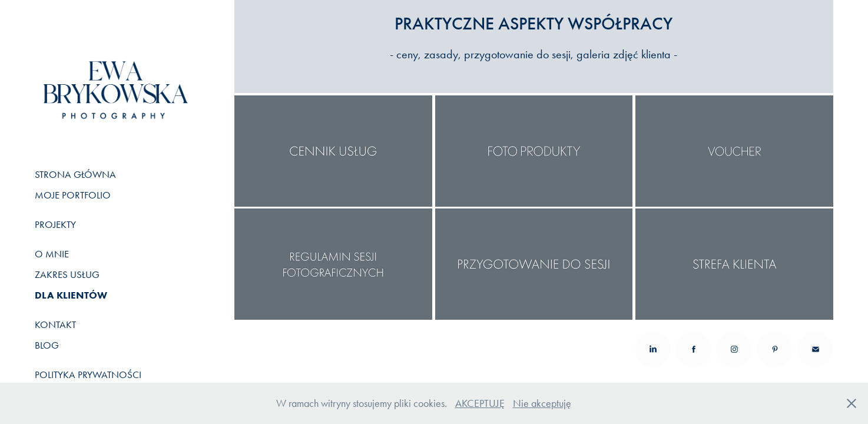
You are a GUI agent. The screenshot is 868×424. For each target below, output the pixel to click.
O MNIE (52, 254)
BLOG (47, 345)
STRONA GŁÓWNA (75, 174)
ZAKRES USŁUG (67, 274)
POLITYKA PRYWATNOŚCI (88, 375)
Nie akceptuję (542, 403)
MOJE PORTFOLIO (73, 195)
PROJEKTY (55, 224)
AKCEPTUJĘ (480, 403)
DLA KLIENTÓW (71, 295)
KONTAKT (55, 324)
